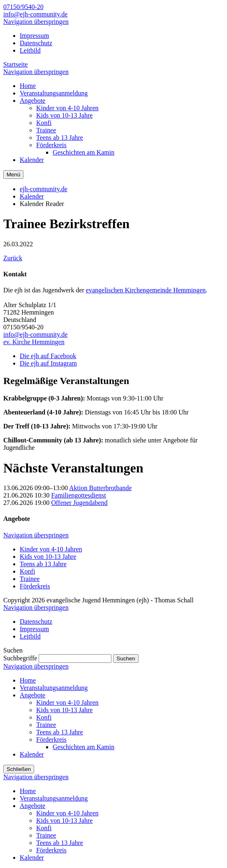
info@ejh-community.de (35, 14)
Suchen (126, 659)
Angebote (32, 695)
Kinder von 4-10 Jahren (51, 549)
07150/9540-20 (23, 7)
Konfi (27, 571)
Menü (13, 175)
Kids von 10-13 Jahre (48, 557)
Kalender (32, 196)
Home (28, 680)
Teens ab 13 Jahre (43, 564)
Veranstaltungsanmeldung (54, 688)
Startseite (16, 64)
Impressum (34, 36)
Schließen (19, 769)
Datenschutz (36, 43)
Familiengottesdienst (78, 495)
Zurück (13, 258)
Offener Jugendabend (79, 503)
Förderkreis (35, 586)
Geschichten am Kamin (83, 747)
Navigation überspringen (36, 22)
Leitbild (30, 50)
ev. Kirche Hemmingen (34, 342)
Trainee (30, 579)
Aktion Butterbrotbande (100, 488)
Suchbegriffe (20, 658)
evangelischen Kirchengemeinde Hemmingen (146, 290)
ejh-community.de (44, 189)
